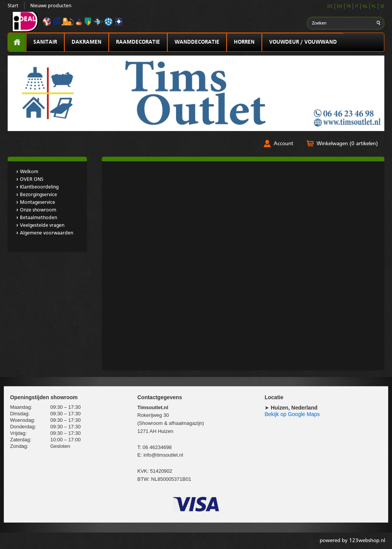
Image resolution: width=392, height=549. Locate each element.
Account (283, 144)
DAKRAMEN (87, 42)
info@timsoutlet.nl (163, 455)
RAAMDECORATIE (138, 42)
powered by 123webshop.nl (352, 541)
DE (330, 7)
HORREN (244, 42)
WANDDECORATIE (197, 42)
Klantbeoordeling (39, 187)
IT (357, 7)
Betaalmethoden (38, 218)
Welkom (29, 172)
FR (349, 7)
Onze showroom (38, 210)
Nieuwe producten (51, 6)
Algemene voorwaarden (47, 233)
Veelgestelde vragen (42, 225)
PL (374, 7)
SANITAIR (45, 42)
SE (382, 7)
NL (365, 7)
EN (340, 7)
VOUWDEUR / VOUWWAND (303, 42)
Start (13, 6)
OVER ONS (32, 179)
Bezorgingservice (38, 195)
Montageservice (38, 202)
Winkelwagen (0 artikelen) (347, 144)
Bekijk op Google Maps (292, 414)
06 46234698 (157, 447)
